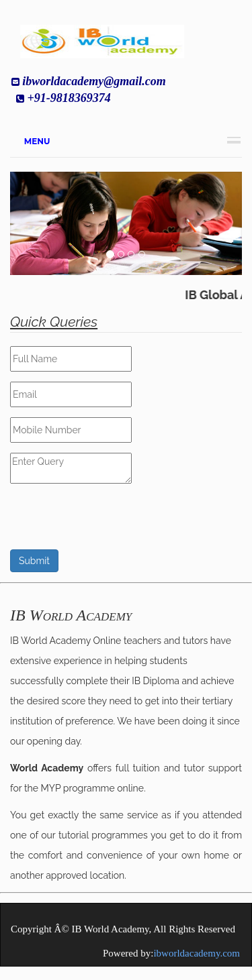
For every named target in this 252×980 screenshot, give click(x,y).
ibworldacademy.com (197, 953)
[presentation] (112, 523)
